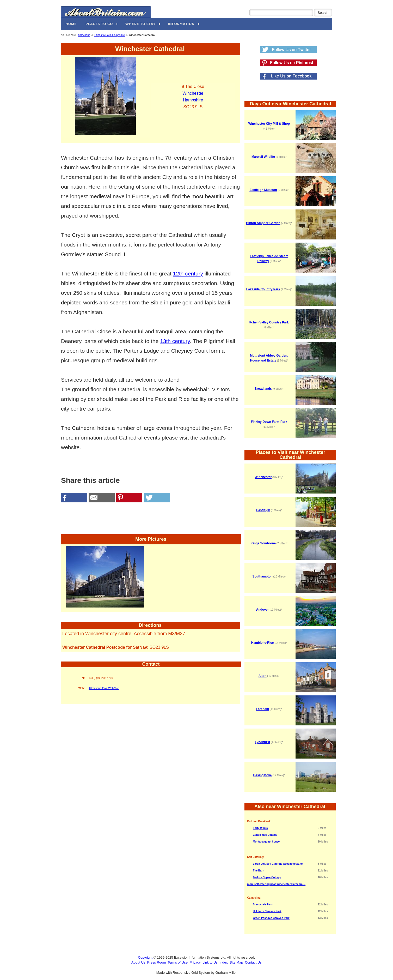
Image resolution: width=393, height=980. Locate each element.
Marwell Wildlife (263, 157)
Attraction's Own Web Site (104, 688)
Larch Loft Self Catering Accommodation (278, 864)
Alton (263, 676)
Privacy (195, 962)
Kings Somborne (263, 543)
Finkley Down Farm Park (269, 422)
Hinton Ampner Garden (263, 223)
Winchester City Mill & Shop (269, 124)
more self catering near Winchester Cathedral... (276, 884)
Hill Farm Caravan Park (267, 911)
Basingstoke (262, 775)
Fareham (262, 709)
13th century (175, 341)
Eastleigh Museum (263, 190)
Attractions (84, 35)
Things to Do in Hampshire (109, 35)
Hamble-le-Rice (263, 643)
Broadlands (263, 389)
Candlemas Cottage (265, 835)
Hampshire (193, 100)
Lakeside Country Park (263, 289)
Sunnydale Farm (263, 904)
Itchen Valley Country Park (269, 322)
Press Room (157, 962)
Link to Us (210, 962)
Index (224, 962)
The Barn (258, 871)
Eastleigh (263, 510)
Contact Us (253, 962)
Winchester (193, 93)
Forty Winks (260, 828)
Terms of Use (178, 962)
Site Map (236, 962)
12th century (188, 273)
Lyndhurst (262, 742)
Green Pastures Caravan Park (271, 918)
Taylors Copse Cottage (267, 877)
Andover (263, 610)
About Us (138, 962)
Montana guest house (266, 842)
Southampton (262, 576)
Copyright (145, 957)
